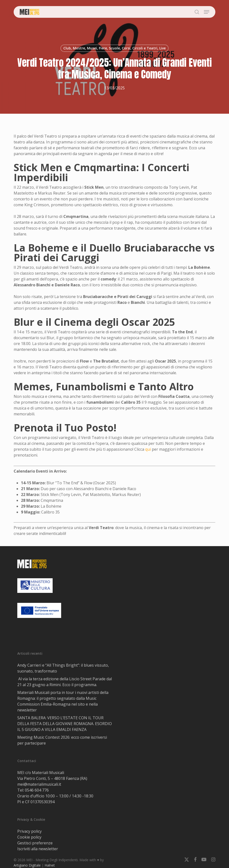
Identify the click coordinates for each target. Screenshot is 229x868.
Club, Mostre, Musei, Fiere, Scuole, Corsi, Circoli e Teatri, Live (114, 48)
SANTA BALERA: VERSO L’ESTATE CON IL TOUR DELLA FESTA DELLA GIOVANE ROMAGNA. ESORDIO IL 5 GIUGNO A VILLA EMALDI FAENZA (65, 724)
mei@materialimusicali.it (39, 784)
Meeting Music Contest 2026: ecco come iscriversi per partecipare (62, 740)
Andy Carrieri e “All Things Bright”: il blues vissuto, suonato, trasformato (63, 668)
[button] (207, 12)
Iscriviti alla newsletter (38, 849)
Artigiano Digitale (27, 865)
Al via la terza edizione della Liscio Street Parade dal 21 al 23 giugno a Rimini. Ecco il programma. (65, 682)
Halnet (50, 865)
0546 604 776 (37, 790)
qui (148, 449)
